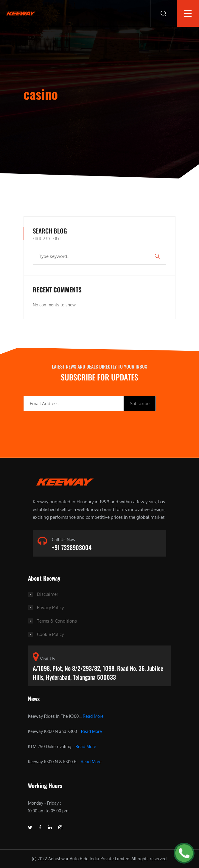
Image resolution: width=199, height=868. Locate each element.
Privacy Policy (50, 608)
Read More (93, 716)
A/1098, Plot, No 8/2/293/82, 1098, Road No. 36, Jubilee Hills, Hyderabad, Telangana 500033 (98, 673)
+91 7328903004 (72, 547)
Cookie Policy (50, 634)
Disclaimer (48, 594)
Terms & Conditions (57, 621)
